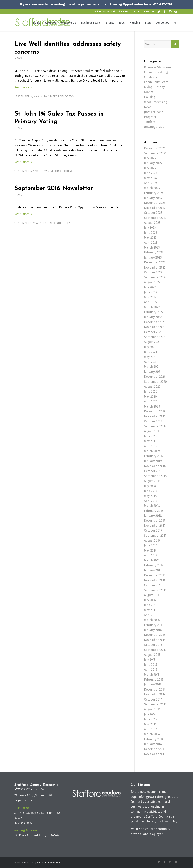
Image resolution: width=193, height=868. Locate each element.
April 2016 (151, 615)
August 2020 (152, 387)
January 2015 (153, 684)
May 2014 (150, 724)
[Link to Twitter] (159, 11)
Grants (149, 92)
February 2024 (154, 193)
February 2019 (154, 456)
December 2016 (155, 575)
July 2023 (150, 228)
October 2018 (153, 471)
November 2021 (155, 327)
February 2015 (154, 680)
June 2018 (151, 491)
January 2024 (153, 198)
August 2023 (152, 223)
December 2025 (155, 148)
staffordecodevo (61, 97)
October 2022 (153, 272)
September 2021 (155, 337)
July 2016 (150, 600)
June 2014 (151, 719)
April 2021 (151, 362)
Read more (24, 87)
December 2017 (155, 521)
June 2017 (150, 545)
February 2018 (154, 511)
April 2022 (151, 302)
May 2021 (150, 357)
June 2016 (151, 605)
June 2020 (151, 391)
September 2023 (155, 218)
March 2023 (152, 248)
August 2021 (152, 342)
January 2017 (153, 570)
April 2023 (151, 243)
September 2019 (155, 426)
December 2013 (155, 749)
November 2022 (155, 267)
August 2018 (152, 481)
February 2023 (154, 252)
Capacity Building (156, 72)
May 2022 (150, 297)
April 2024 (151, 183)
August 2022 (152, 282)
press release (154, 112)
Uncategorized (154, 127)
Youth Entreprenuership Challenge (110, 11)
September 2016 (155, 590)
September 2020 (155, 382)
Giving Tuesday (154, 87)
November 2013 (155, 754)
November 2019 (155, 416)
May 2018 (150, 496)
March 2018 (152, 506)
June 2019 (151, 436)
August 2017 (152, 541)
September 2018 (155, 476)
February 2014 (154, 739)
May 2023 (150, 238)
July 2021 (150, 347)
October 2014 (153, 699)
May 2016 (150, 610)
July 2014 (150, 714)
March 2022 (152, 307)
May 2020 (150, 397)
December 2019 (155, 411)
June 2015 (150, 665)
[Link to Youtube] (176, 11)
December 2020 (155, 377)
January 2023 (153, 258)
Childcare (151, 77)
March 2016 (152, 620)
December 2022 (155, 262)
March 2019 (152, 451)
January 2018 (153, 516)
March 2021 (152, 367)
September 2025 (155, 153)
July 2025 (150, 158)
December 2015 (155, 635)
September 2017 (155, 536)
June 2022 (151, 292)
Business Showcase (157, 67)
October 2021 (153, 332)
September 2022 (155, 277)
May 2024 (150, 178)
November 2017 (155, 526)
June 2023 (151, 233)
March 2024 (152, 188)
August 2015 (152, 655)
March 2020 (152, 407)
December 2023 (155, 203)
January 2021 (153, 372)
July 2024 (150, 168)
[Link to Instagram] (170, 11)
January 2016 (153, 630)
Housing (150, 97)
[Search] (175, 23)
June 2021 (150, 352)
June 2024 (151, 173)
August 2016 (152, 595)
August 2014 (152, 709)
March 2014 (152, 734)
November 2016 (155, 580)
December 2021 (155, 322)
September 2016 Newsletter (54, 189)
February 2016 (154, 625)
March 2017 (152, 560)
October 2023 (153, 213)
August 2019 (152, 431)
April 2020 (151, 401)
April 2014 (151, 729)
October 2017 (153, 531)
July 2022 (150, 287)
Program (150, 117)
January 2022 (153, 317)
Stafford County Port (143, 11)
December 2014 (155, 690)
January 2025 (153, 163)
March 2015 (152, 675)
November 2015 (155, 640)
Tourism (150, 122)
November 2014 (155, 694)
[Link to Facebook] (164, 11)
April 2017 (151, 555)
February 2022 (154, 312)
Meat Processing (156, 102)
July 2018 (150, 486)
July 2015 (150, 660)
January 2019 (153, 461)
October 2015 (153, 645)
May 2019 (150, 441)
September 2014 (155, 704)
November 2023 (155, 208)
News (18, 59)
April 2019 (151, 446)
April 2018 (151, 501)
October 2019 (153, 421)
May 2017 (150, 550)
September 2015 (155, 650)
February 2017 (154, 565)
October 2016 (153, 585)
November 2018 (155, 466)
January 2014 (153, 744)
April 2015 (151, 670)
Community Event (156, 82)
